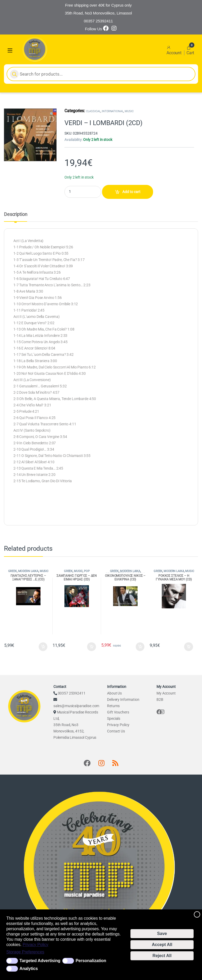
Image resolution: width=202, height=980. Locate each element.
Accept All (162, 945)
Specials (114, 718)
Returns (113, 706)
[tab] (16, 217)
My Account (166, 693)
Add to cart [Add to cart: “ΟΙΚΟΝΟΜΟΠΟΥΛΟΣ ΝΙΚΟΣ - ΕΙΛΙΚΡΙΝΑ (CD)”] (140, 647)
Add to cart (131, 192)
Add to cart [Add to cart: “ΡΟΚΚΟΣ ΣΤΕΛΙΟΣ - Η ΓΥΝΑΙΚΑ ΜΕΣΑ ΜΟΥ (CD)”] (189, 647)
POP (87, 571)
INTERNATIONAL (113, 111)
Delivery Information (123, 700)
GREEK (12, 571)
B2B (160, 700)
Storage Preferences (25, 952)
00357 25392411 (72, 693)
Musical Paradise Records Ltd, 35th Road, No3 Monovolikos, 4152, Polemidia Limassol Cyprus (76, 725)
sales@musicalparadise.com (76, 706)
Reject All (162, 956)
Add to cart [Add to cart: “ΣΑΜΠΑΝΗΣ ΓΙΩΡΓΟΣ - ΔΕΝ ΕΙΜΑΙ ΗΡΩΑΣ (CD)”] (92, 647)
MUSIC (129, 111)
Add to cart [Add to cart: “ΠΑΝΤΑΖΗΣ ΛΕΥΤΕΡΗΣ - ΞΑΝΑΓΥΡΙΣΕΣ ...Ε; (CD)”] (43, 647)
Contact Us (116, 731)
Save (162, 934)
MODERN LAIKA (28, 571)
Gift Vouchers (118, 712)
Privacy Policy (36, 945)
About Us (114, 693)
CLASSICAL (93, 111)
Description (16, 215)
